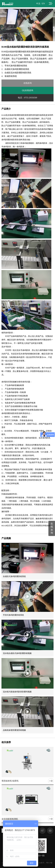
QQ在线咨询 (27, 90)
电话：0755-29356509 (27, 98)
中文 (38, 4)
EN (43, 4)
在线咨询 (28, 83)
